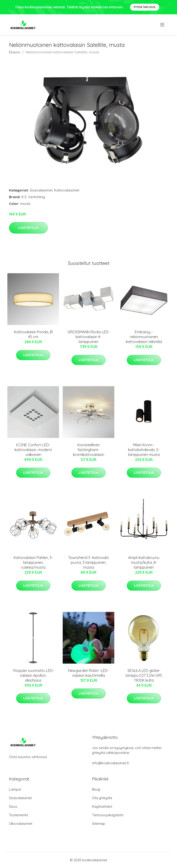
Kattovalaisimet (67, 190)
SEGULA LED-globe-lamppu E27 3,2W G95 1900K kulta (144, 675)
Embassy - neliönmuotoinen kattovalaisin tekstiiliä (144, 337)
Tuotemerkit (19, 815)
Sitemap (99, 824)
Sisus (13, 806)
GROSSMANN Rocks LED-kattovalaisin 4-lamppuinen (89, 337)
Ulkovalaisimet (21, 824)
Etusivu (15, 52)
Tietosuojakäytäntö (108, 815)
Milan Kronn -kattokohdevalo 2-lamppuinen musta (144, 450)
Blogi (96, 789)
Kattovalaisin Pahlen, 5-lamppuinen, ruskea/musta (33, 562)
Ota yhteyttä (102, 798)
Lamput (15, 789)
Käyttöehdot (102, 806)
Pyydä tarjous (145, 7)
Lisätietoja (28, 228)
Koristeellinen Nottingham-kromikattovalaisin (89, 450)
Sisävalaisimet (41, 190)
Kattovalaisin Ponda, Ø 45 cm (33, 334)
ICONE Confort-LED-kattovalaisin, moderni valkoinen (33, 450)
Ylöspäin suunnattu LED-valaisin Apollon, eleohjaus (33, 675)
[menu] (163, 25)
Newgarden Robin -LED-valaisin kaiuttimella (88, 673)
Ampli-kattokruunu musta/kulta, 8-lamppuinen (144, 562)
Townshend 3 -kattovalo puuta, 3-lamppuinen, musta (88, 562)
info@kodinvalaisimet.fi (111, 763)
